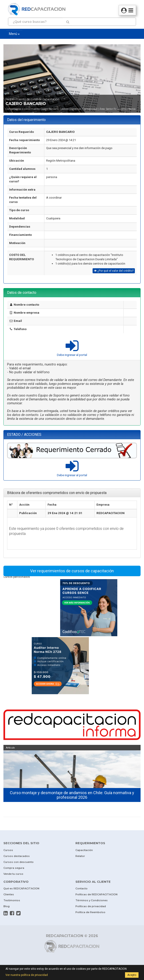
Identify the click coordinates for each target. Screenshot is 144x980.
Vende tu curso (13, 874)
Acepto (132, 975)
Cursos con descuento (19, 862)
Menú (14, 34)
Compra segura (14, 868)
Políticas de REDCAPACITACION (96, 894)
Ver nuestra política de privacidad (27, 975)
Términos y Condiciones (92, 900)
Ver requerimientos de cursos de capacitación (72, 571)
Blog (7, 906)
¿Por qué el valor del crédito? (114, 271)
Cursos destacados (17, 856)
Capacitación (84, 850)
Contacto (81, 888)
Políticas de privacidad (91, 906)
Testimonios (12, 900)
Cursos (8, 850)
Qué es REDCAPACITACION (21, 888)
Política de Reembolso (90, 912)
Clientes (9, 894)
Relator (80, 856)
